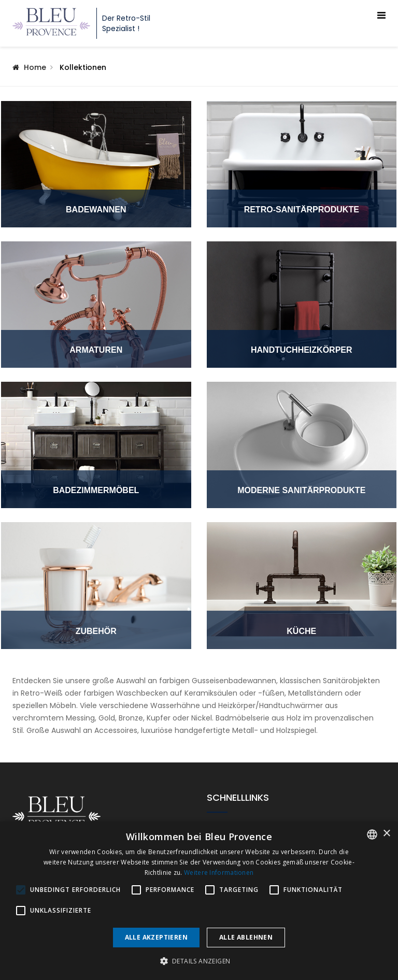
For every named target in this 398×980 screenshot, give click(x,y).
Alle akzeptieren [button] (156, 937)
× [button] (386, 834)
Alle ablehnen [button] (246, 937)
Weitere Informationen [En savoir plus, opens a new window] (219, 873)
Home (35, 67)
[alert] (199, 901)
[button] (199, 961)
